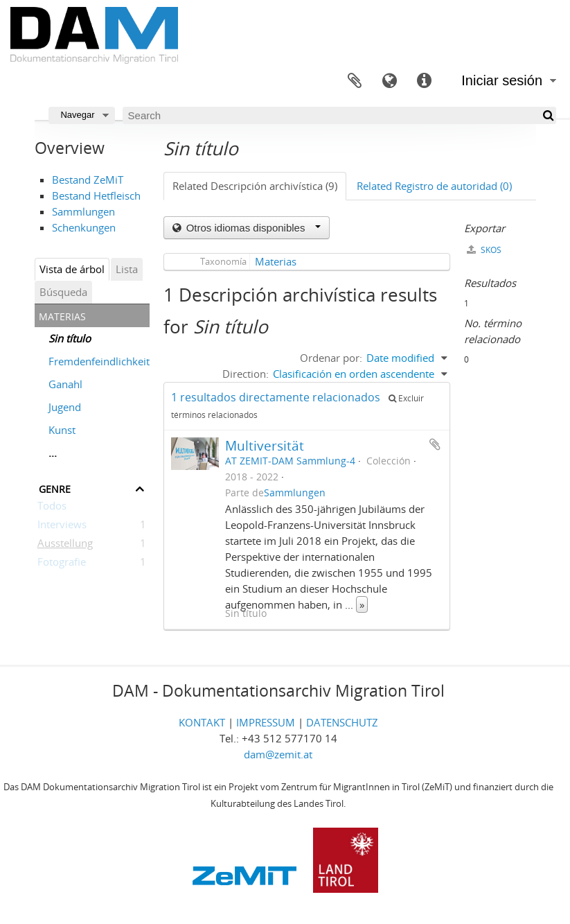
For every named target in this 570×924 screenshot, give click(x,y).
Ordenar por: (331, 358)
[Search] (339, 115)
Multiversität (265, 445)
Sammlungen (83, 211)
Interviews (62, 527)
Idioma (389, 81)
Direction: (246, 374)
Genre (55, 488)
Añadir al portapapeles (435, 444)
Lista (127, 269)
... (53, 453)
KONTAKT (202, 722)
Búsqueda (63, 292)
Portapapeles (355, 81)
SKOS (484, 250)
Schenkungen (84, 227)
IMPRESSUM (266, 722)
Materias (276, 261)
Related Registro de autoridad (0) (434, 186)
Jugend (65, 407)
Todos (52, 508)
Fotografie (62, 564)
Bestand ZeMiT (88, 180)
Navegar (77, 115)
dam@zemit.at (278, 754)
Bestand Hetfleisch (96, 195)
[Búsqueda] (547, 115)
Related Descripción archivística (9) (255, 186)
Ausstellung (65, 546)
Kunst (62, 430)
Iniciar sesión (502, 80)
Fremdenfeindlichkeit (99, 361)
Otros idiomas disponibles (252, 228)
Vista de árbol (72, 269)
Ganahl (65, 384)
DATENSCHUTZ (342, 722)
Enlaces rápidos (424, 81)
